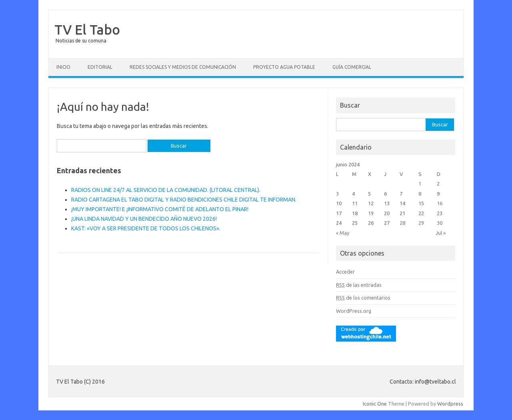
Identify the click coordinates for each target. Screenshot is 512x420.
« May (343, 233)
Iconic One (375, 404)
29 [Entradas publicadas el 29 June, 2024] (421, 223)
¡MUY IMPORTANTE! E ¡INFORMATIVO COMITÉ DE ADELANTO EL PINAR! (160, 209)
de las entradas (359, 285)
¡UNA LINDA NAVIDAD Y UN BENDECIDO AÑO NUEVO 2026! (144, 219)
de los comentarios (363, 298)
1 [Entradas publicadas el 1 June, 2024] (420, 184)
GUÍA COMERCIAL (352, 67)
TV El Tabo (87, 29)
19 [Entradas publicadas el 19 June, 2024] (371, 213)
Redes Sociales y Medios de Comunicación (183, 67)
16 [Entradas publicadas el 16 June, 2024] (440, 203)
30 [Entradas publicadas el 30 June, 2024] (440, 223)
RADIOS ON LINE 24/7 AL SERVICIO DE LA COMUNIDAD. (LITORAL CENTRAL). (166, 190)
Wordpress (450, 404)
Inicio (63, 67)
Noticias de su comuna (81, 41)
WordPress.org (354, 311)
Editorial (100, 67)
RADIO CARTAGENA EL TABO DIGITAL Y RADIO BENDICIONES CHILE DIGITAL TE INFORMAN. (184, 200)
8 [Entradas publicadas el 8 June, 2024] (420, 194)
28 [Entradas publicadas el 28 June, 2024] (402, 223)
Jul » (441, 233)
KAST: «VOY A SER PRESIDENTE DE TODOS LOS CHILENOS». (146, 228)
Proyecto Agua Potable (284, 67)
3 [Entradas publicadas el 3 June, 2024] (337, 194)
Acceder (345, 272)
